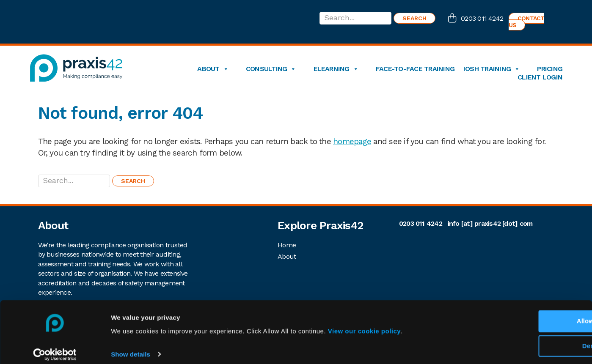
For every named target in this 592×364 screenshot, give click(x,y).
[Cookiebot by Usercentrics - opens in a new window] (55, 348)
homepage (352, 141)
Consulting (271, 69)
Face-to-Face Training (415, 69)
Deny (522, 339)
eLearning (336, 69)
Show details (131, 347)
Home (287, 245)
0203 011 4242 (482, 18)
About (213, 69)
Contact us (527, 22)
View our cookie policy (364, 324)
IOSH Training (491, 69)
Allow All (522, 314)
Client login (540, 77)
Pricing (550, 69)
